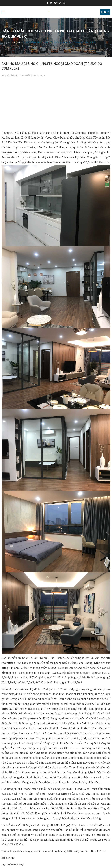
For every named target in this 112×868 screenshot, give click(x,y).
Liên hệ (105, 12)
